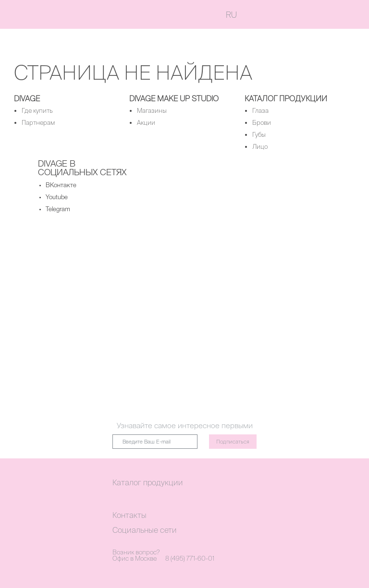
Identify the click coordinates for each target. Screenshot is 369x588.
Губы (259, 135)
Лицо (260, 147)
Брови (262, 123)
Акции (146, 123)
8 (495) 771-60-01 (190, 558)
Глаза (260, 111)
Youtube (57, 198)
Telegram (58, 210)
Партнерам (38, 123)
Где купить (37, 111)
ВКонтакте (61, 186)
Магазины (152, 111)
